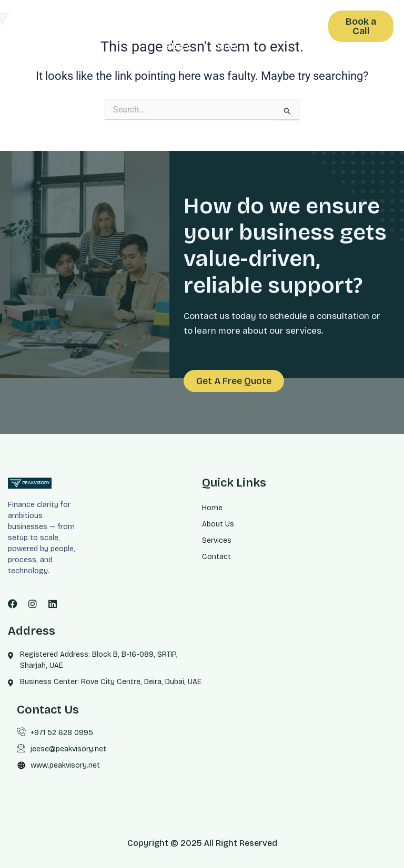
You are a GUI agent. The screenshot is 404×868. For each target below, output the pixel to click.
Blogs (178, 47)
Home (138, 22)
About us (193, 22)
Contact (230, 47)
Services (260, 23)
